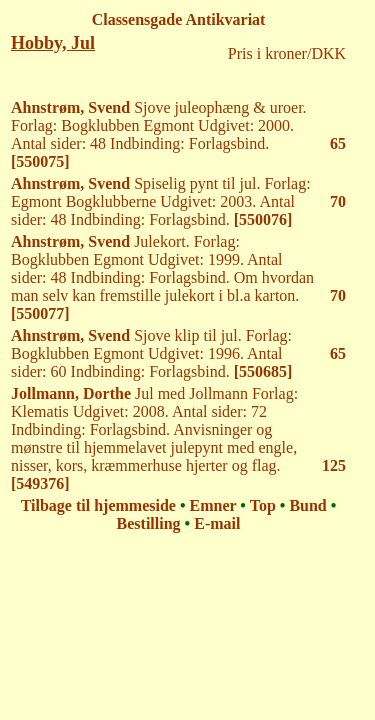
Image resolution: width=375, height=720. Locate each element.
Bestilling (149, 523)
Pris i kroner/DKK (287, 53)
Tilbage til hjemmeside (98, 505)
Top (263, 505)
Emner (213, 505)
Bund (307, 505)
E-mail (217, 523)
